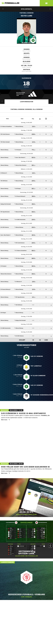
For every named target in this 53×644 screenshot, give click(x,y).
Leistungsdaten (27, 102)
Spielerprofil (26, 9)
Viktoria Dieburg (26, 13)
